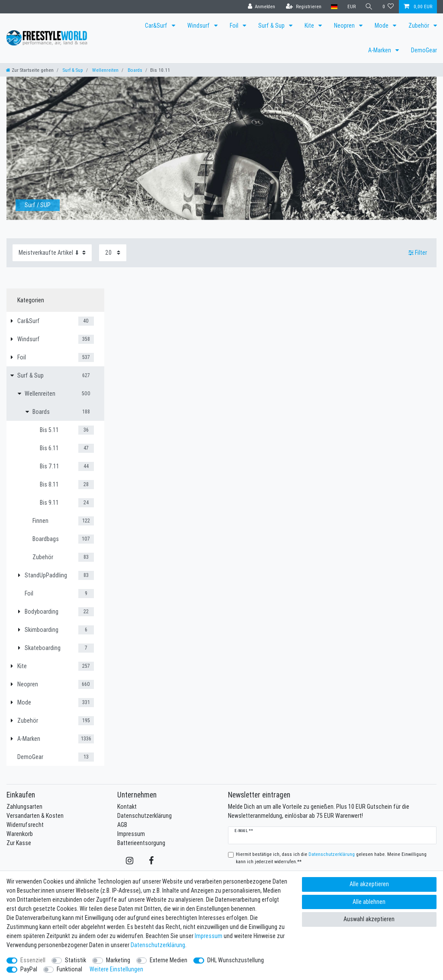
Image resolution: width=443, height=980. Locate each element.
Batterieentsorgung (141, 843)
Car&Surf (157, 26)
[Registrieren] (304, 7)
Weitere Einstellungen (116, 969)
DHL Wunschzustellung (236, 960)
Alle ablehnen (369, 902)
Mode (382, 26)
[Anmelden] (261, 7)
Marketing (118, 960)
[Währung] (351, 7)
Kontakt (127, 807)
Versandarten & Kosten (35, 816)
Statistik (75, 960)
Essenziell (33, 960)
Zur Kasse (19, 843)
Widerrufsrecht (25, 825)
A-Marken (380, 50)
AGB (122, 825)
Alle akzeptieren (369, 884)
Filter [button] (418, 253)
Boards (134, 70)
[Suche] (369, 7)
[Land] (334, 7)
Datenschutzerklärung (144, 816)
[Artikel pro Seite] (113, 253)
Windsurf (199, 26)
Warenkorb (20, 834)
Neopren (345, 26)
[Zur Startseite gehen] (30, 70)
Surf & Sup (272, 26)
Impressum (131, 834)
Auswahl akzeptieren (369, 919)
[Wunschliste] (388, 7)
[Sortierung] (52, 253)
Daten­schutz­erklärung (158, 945)
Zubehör (419, 26)
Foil (235, 26)
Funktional (69, 969)
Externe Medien (169, 960)
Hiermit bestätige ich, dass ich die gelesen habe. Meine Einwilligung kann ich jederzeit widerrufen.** (331, 858)
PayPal (29, 969)
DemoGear (424, 50)
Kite (310, 26)
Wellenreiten (105, 70)
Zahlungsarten (24, 807)
